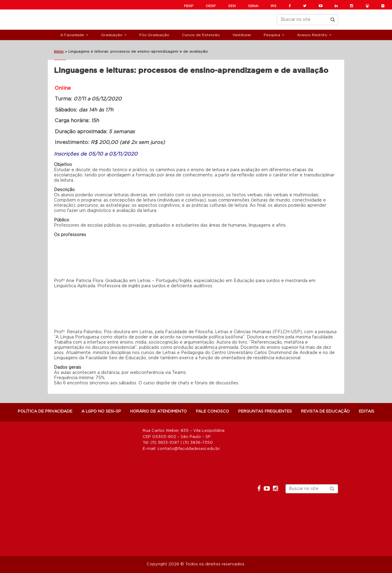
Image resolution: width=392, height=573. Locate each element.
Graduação (112, 35)
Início (59, 51)
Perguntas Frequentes (265, 411)
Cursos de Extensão (201, 35)
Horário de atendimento (158, 411)
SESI (232, 6)
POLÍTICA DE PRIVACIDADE (45, 411)
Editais (367, 411)
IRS (274, 6)
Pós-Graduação (154, 35)
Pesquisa (272, 35)
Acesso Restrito (312, 35)
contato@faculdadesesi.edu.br (189, 449)
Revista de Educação (325, 411)
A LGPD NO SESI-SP (101, 411)
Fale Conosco (213, 411)
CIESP (211, 6)
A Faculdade (72, 35)
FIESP (189, 6)
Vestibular (242, 35)
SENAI (253, 6)
